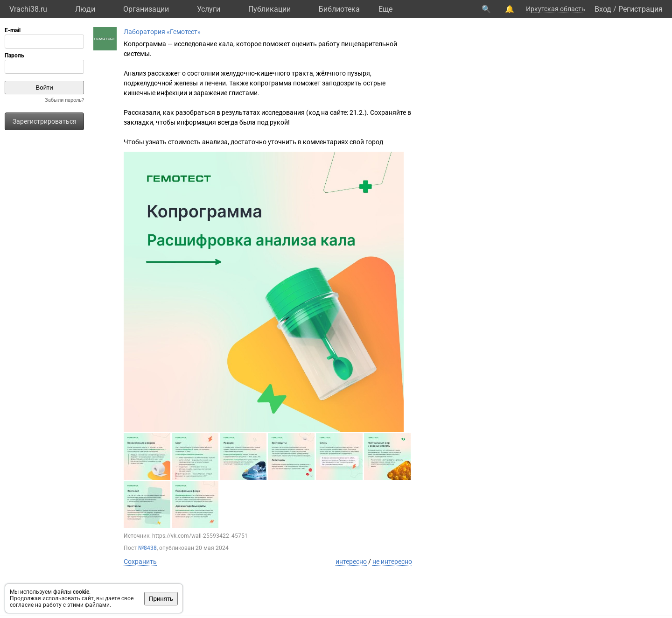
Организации (146, 9)
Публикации (269, 9)
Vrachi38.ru (28, 9)
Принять (161, 599)
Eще (385, 9)
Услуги (209, 9)
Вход (603, 9)
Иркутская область (556, 9)
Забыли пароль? (64, 100)
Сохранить (140, 562)
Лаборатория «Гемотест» (162, 32)
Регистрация (640, 9)
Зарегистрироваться (45, 121)
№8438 (147, 548)
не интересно (392, 562)
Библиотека (339, 9)
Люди (85, 9)
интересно (351, 562)
